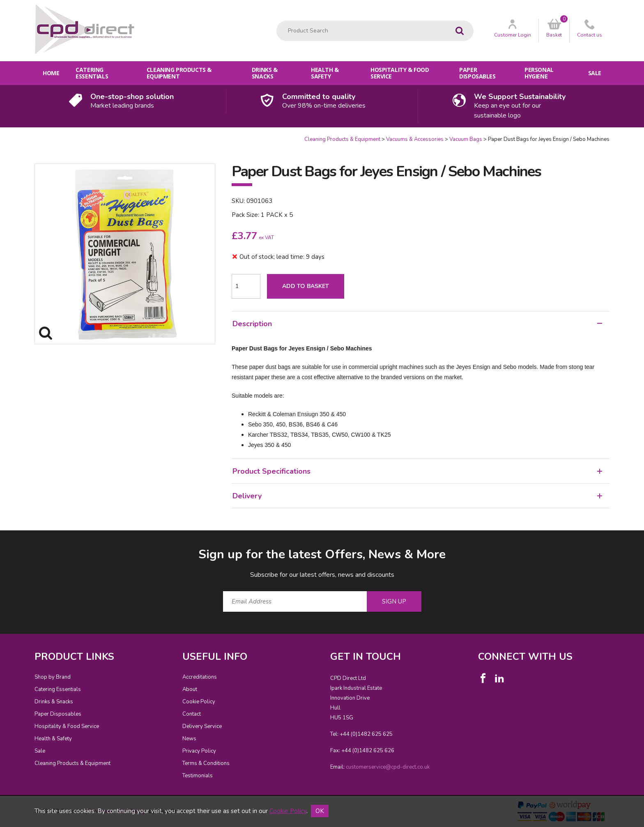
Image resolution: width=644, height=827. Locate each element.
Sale (595, 73)
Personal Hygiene (539, 73)
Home (51, 73)
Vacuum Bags (466, 139)
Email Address (18, 540)
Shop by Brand (53, 677)
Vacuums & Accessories (415, 139)
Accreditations (200, 677)
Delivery (417, 496)
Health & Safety (325, 73)
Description (417, 324)
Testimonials (198, 776)
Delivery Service (202, 726)
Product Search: (277, 21)
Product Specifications (417, 471)
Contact (192, 714)
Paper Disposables (477, 73)
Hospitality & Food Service (400, 73)
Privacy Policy (199, 751)
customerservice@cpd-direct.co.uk (388, 767)
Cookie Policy (199, 702)
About (190, 689)
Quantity (0, 136)
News (189, 739)
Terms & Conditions (206, 763)
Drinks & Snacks (265, 73)
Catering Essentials (92, 73)
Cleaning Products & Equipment (179, 73)
